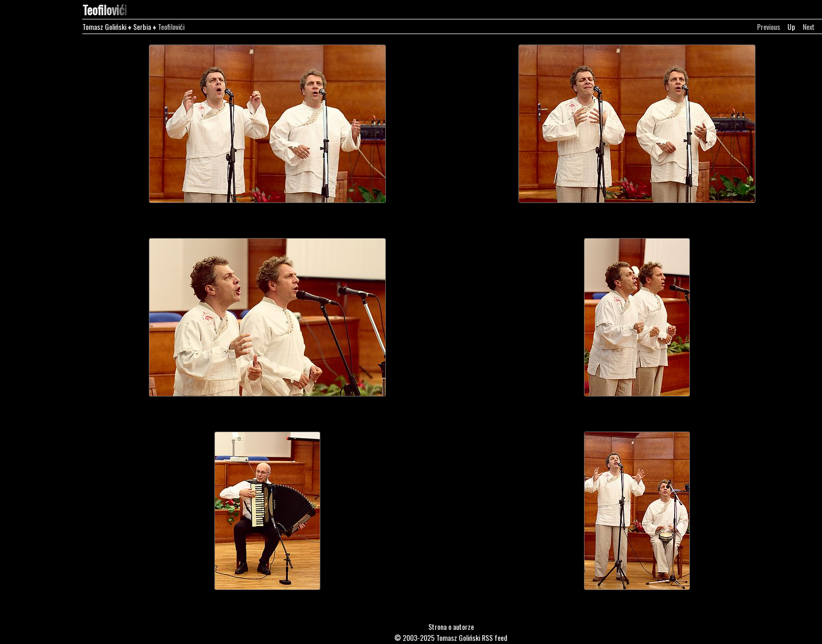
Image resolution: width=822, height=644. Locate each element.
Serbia (142, 26)
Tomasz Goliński (104, 26)
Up (791, 26)
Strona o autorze (451, 626)
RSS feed (495, 637)
